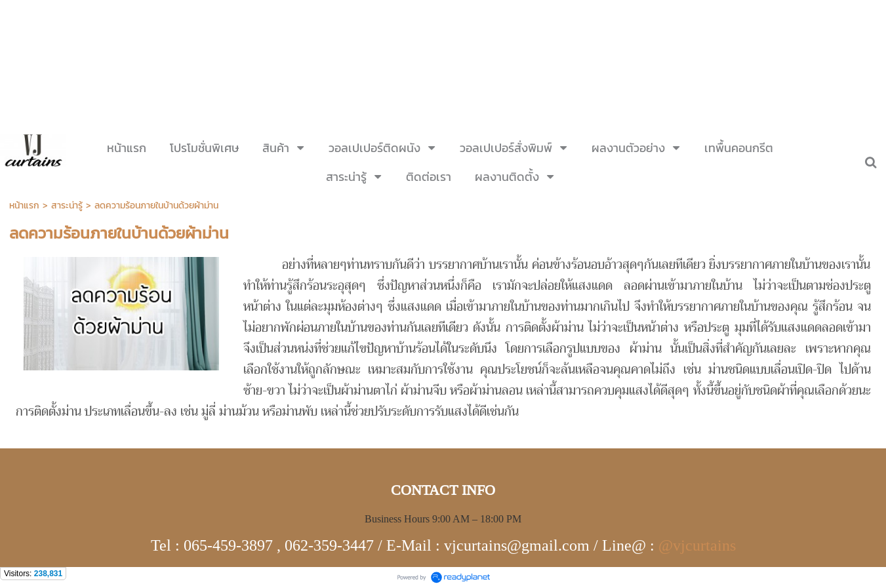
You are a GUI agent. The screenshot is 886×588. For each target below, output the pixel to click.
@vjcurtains (697, 546)
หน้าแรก (24, 206)
